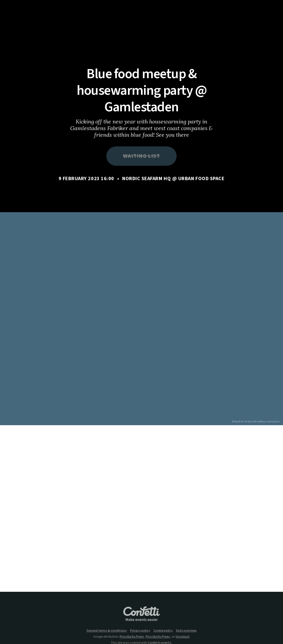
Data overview (186, 631)
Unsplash (183, 637)
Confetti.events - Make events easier (141, 614)
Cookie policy (163, 631)
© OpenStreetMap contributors (263, 422)
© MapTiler (238, 422)
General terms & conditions (107, 631)
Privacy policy (140, 631)
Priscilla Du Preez (132, 637)
